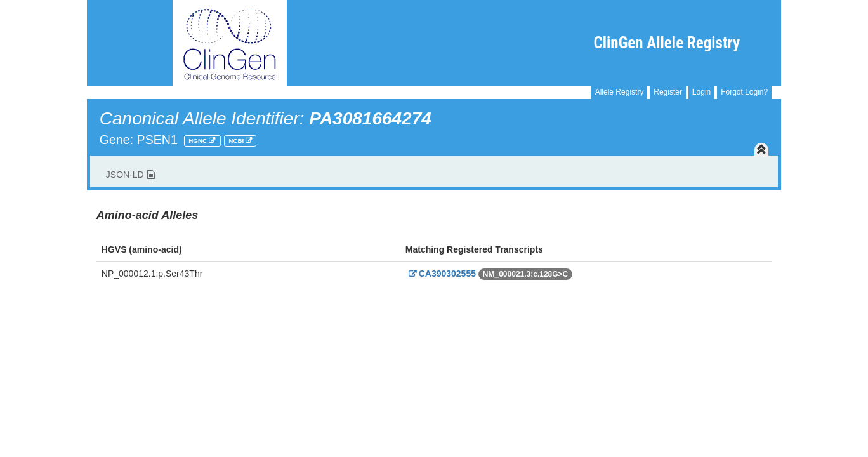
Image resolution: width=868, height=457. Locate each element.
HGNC (199, 141)
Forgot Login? (744, 92)
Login (701, 92)
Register (668, 92)
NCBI (237, 141)
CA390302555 (441, 274)
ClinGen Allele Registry (667, 43)
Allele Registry (620, 92)
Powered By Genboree (720, 304)
